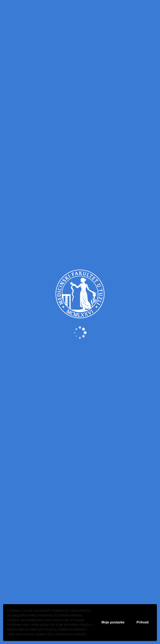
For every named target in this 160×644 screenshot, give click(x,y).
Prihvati (143, 622)
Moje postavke (113, 622)
